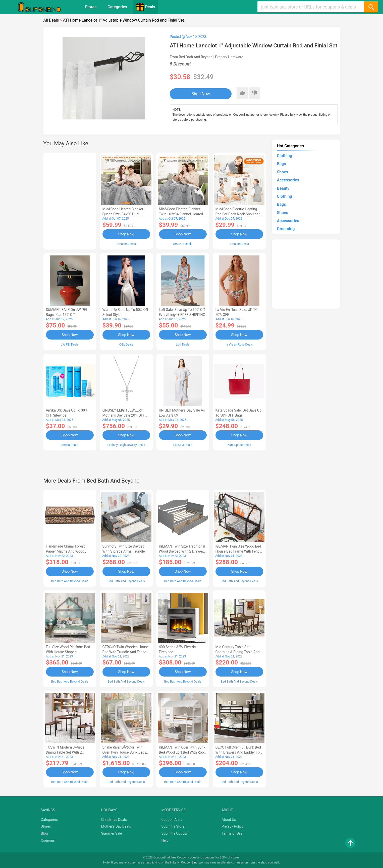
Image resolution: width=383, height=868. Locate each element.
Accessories (288, 180)
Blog (44, 833)
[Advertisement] (70, 200)
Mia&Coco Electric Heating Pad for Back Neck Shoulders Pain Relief (239, 214)
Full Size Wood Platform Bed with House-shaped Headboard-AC (68, 652)
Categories (117, 7)
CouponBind (189, 862)
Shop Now (201, 94)
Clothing (285, 156)
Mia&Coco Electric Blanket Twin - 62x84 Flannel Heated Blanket (181, 214)
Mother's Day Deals (116, 826)
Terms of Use (232, 833)
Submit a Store (173, 826)
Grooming (286, 229)
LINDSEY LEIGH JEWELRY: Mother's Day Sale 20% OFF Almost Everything (124, 415)
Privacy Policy (233, 826)
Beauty (283, 188)
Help (165, 840)
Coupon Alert (172, 820)
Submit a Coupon (175, 833)
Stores (91, 7)
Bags (282, 164)
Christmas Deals (114, 820)
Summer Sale (112, 833)
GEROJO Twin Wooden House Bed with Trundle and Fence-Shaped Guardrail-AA (126, 652)
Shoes (283, 172)
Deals (145, 7)
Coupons (48, 840)
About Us (229, 820)
